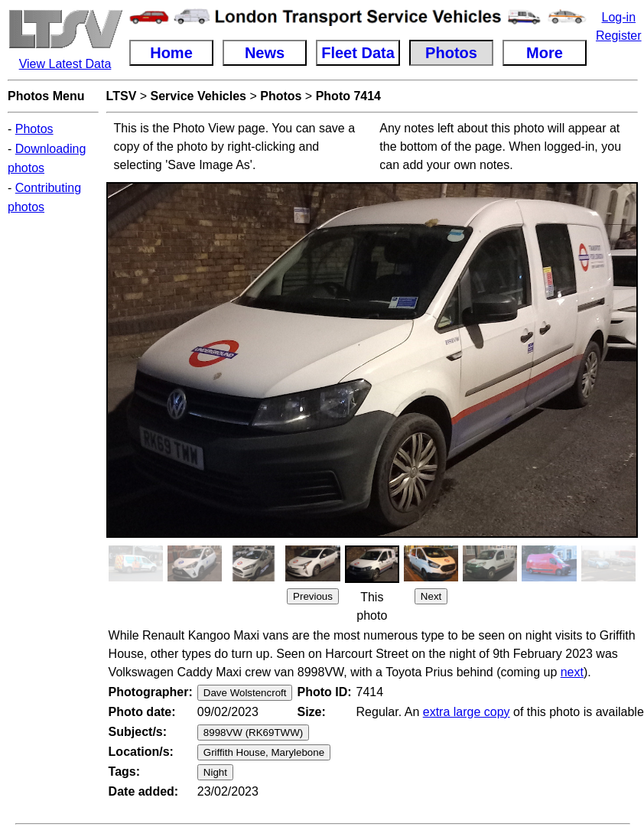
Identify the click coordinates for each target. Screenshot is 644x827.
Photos (34, 129)
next (572, 672)
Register (619, 36)
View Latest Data (65, 64)
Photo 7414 (348, 96)
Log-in (619, 17)
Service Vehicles (198, 96)
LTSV (122, 96)
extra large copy (467, 712)
